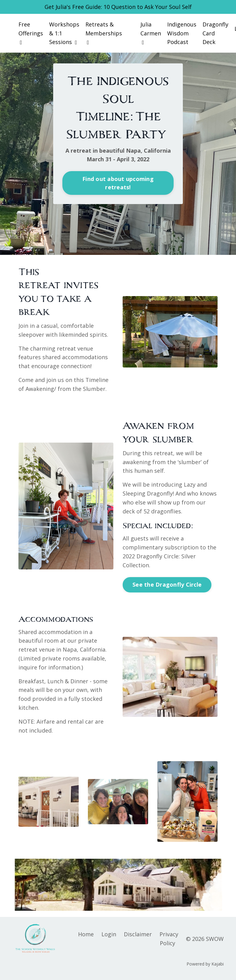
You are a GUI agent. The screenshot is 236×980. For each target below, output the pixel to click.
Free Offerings (31, 33)
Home (86, 934)
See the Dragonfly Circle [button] (167, 584)
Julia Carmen (151, 33)
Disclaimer (138, 934)
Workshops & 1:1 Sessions (64, 33)
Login (109, 934)
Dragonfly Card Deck (215, 33)
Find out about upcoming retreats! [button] (118, 183)
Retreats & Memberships (104, 33)
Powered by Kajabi (205, 964)
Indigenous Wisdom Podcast (182, 33)
